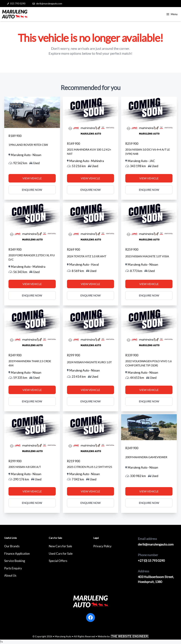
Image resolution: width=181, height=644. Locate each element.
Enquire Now (32, 190)
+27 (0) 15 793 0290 (151, 561)
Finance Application (17, 554)
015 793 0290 (16, 4)
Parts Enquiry (13, 568)
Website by (123, 636)
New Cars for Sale (60, 546)
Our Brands (12, 546)
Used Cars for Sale (61, 554)
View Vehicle (32, 178)
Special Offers (58, 561)
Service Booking (15, 561)
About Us (10, 575)
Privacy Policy (102, 546)
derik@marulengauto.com (47, 4)
